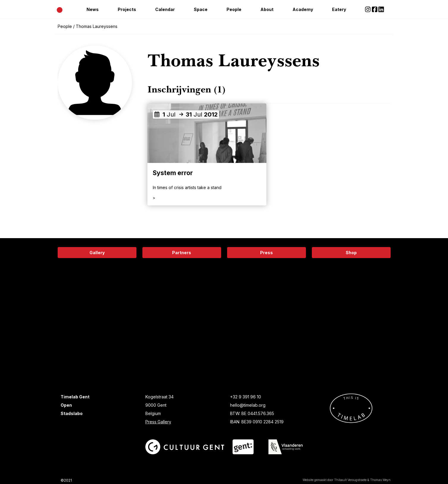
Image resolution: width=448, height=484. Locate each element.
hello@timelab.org (248, 405)
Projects (127, 9)
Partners (182, 253)
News (93, 9)
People (234, 9)
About (267, 9)
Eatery (339, 9)
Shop (351, 253)
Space (201, 9)
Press (267, 253)
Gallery (97, 253)
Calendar (165, 9)
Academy (303, 9)
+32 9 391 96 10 (246, 397)
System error (173, 173)
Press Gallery (158, 422)
